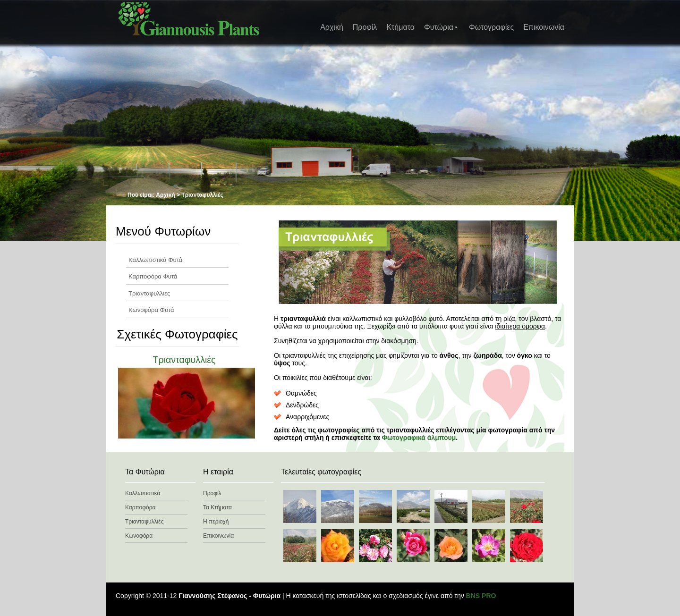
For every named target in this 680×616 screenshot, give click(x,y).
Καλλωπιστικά (143, 493)
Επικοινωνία (544, 27)
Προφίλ (365, 27)
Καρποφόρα (140, 507)
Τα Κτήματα (217, 507)
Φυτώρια (441, 27)
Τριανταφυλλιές (149, 293)
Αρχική (332, 27)
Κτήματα (400, 27)
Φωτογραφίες (491, 27)
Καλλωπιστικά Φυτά (155, 260)
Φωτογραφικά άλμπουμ (419, 438)
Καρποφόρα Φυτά (153, 276)
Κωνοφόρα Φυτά (151, 310)
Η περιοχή (216, 522)
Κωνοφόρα (139, 536)
